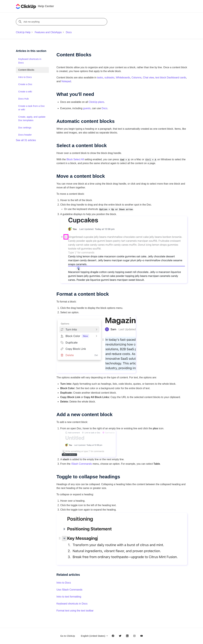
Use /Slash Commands (69, 590)
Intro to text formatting (69, 597)
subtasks (109, 78)
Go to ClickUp (68, 636)
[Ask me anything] (62, 22)
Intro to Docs (64, 583)
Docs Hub (23, 99)
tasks (100, 78)
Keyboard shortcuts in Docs (72, 604)
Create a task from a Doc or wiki (31, 108)
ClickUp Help (23, 32)
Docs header (25, 135)
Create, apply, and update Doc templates (32, 119)
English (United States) (95, 636)
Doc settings (25, 128)
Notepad (66, 81)
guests (87, 108)
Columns (136, 78)
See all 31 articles (26, 140)
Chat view (148, 78)
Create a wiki (25, 91)
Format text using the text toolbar (75, 611)
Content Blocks (26, 70)
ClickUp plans (96, 102)
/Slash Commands (81, 464)
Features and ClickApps (48, 32)
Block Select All (75, 159)
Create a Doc (25, 84)
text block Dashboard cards (171, 78)
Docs (69, 32)
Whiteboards (123, 78)
